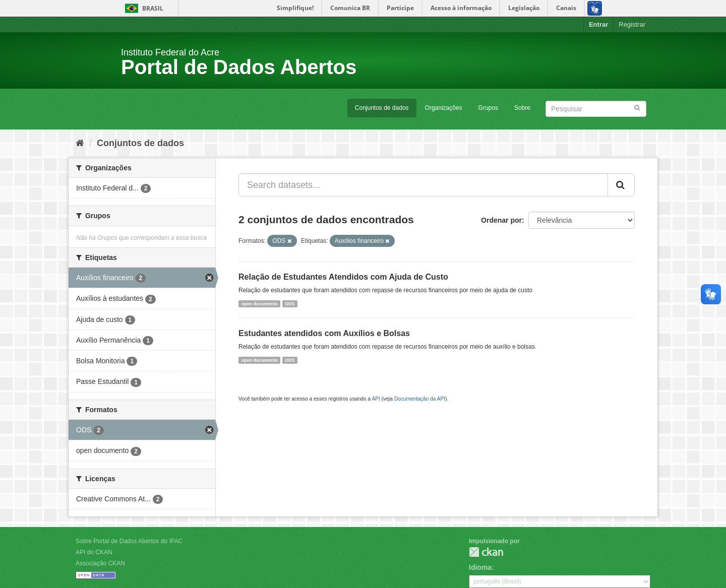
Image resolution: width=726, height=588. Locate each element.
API (376, 399)
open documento (259, 303)
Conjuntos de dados (382, 108)
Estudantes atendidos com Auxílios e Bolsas (324, 333)
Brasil (142, 8)
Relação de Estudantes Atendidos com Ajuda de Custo (343, 277)
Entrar (598, 24)
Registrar (632, 24)
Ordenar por (501, 220)
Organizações (444, 108)
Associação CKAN (100, 563)
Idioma (480, 567)
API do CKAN (94, 552)
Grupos (488, 108)
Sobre (522, 108)
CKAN (486, 552)
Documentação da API (420, 399)
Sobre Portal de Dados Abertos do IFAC (129, 541)
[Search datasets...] (423, 185)
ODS (290, 303)
